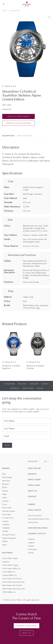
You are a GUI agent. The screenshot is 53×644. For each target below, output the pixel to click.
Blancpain (6, 484)
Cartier (5, 498)
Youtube (31, 553)
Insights (32, 474)
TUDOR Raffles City (9, 592)
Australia (14, 388)
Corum (5, 504)
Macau (40, 388)
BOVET (5, 487)
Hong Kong (28, 388)
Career (32, 504)
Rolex (4, 474)
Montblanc (6, 525)
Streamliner (15, 11)
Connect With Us (37, 534)
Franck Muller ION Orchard (12, 579)
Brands (6, 468)
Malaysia (22, 384)
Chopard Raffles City (9, 575)
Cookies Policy (33, 522)
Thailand (34, 384)
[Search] (49, 4)
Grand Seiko (7, 514)
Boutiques (7, 553)
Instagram (31, 543)
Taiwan (45, 384)
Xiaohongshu (33, 549)
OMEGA (5, 531)
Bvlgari (5, 494)
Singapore (10, 384)
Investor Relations (38, 528)
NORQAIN (6, 528)
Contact (32, 496)
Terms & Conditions (35, 516)
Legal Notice (35, 510)
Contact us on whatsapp (18, 123)
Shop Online (34, 468)
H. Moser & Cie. (8, 518)
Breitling (5, 491)
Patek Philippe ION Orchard (12, 585)
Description (8, 136)
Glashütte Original (9, 511)
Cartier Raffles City (9, 572)
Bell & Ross (6, 481)
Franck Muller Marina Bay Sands (13, 582)
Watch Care (34, 485)
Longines (5, 521)
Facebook (31, 539)
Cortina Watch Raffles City (11, 568)
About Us (33, 491)
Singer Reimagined (9, 538)
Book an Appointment (19, 116)
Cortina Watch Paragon (10, 565)
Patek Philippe (7, 477)
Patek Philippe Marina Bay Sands (14, 589)
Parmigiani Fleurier (9, 535)
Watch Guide (34, 480)
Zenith (4, 545)
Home (5, 11)
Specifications (25, 136)
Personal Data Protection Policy (39, 519)
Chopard (5, 501)
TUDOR (5, 541)
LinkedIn (31, 546)
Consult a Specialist (26, 626)
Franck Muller (7, 508)
